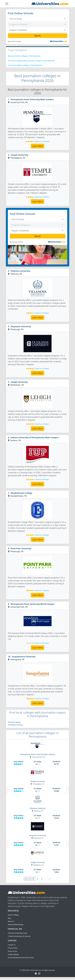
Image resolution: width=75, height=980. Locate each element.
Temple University (19, 155)
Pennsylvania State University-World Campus (33, 604)
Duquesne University (21, 326)
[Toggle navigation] (7, 4)
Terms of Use (12, 951)
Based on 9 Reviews (42, 197)
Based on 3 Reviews (42, 313)
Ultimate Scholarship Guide (17, 933)
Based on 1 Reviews (42, 591)
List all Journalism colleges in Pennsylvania (25, 65)
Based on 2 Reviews (42, 424)
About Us (11, 921)
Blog (9, 918)
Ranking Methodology (16, 925)
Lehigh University (19, 382)
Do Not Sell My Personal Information (21, 958)
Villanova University (20, 271)
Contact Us (12, 945)
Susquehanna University (24, 657)
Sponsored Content (15, 41)
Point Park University (21, 548)
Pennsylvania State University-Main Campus (32, 99)
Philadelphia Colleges (16, 725)
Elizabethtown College (21, 493)
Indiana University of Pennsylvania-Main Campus (35, 437)
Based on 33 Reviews (42, 141)
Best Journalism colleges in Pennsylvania (24, 56)
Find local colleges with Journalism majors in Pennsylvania (31, 61)
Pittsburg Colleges (14, 722)
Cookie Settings (13, 954)
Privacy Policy (13, 948)
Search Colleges (13, 915)
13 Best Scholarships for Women (19, 936)
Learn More (38, 146)
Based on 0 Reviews (42, 643)
